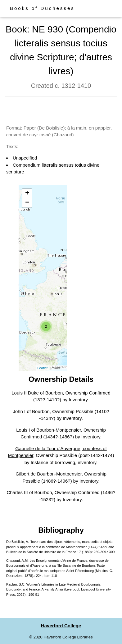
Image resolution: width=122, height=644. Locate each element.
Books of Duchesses (42, 8)
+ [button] (27, 194)
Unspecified (25, 158)
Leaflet (42, 368)
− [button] (27, 203)
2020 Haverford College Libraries (63, 637)
